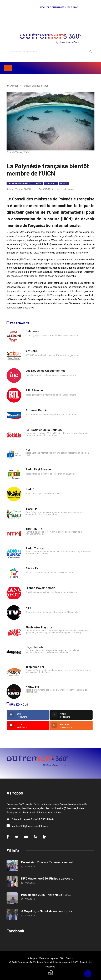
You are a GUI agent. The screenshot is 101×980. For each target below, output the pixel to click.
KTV (28, 607)
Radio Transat (35, 548)
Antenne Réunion (37, 410)
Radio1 (30, 489)
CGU (62, 958)
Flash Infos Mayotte (39, 627)
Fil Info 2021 (51, 183)
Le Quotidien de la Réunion (44, 430)
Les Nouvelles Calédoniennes (46, 370)
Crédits (70, 958)
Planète (37, 183)
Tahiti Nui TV (34, 528)
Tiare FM (31, 509)
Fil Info (64, 183)
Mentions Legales (49, 958)
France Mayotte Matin (40, 588)
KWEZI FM (32, 686)
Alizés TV (32, 568)
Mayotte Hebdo (36, 647)
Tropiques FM (35, 667)
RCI (28, 449)
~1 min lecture (66, 189)
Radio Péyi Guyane (38, 469)
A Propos (32, 958)
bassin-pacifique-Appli (19, 183)
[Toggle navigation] (8, 68)
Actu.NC (31, 351)
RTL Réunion (34, 390)
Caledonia (32, 331)
